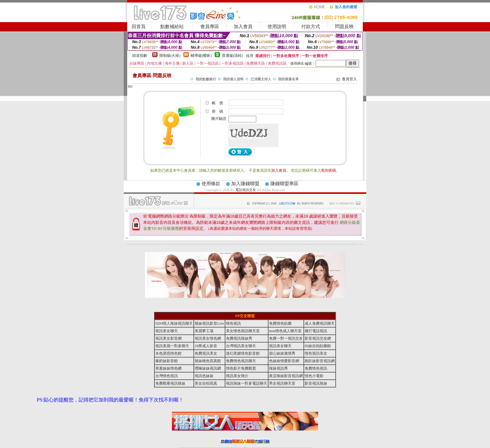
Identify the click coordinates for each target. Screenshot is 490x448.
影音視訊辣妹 (316, 383)
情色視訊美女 (316, 353)
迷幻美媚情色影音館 (243, 353)
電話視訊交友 (246, 190)
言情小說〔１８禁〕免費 (359, 244)
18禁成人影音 (206, 346)
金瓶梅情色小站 (266, 244)
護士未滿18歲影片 (236, 244)
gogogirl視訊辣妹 (151, 244)
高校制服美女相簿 (314, 244)
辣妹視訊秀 (278, 368)
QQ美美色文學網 (171, 244)
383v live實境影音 (259, 244)
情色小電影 (314, 376)
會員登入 (349, 79)
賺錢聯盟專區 (284, 184)
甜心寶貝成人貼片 (162, 244)
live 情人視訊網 (247, 244)
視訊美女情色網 (208, 338)
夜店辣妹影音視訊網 (286, 376)
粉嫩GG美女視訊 (231, 244)
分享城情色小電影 (268, 244)
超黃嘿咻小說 (188, 244)
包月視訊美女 (282, 244)
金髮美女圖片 (347, 244)
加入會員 (243, 27)
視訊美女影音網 (168, 338)
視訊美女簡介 (237, 376)
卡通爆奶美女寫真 (242, 244)
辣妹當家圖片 (326, 244)
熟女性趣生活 (195, 244)
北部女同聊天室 (264, 244)
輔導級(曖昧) (201, 56)
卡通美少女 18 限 (229, 244)
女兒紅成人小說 (342, 244)
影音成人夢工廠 (149, 244)
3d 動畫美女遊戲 (217, 244)
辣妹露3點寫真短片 (275, 244)
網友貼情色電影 (288, 244)
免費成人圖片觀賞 (167, 244)
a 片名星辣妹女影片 (130, 244)
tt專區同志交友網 (201, 244)
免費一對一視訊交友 (286, 338)
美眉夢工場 (204, 331)
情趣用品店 (321, 244)
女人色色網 (299, 244)
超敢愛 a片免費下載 (177, 244)
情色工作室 (190, 244)
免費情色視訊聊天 (241, 361)
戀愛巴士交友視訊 (159, 244)
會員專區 (210, 27)
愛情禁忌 (155, 244)
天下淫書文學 (164, 244)
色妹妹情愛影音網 (284, 361)
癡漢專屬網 (194, 244)
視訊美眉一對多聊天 (172, 346)
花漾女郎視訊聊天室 (293, 244)
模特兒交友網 (271, 244)
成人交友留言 (224, 244)
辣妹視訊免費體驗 (310, 244)
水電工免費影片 (278, 244)
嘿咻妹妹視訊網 (208, 368)
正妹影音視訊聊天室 (301, 244)
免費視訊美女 (206, 353)
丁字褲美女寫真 (297, 244)
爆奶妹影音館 (167, 361)
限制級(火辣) (170, 56)
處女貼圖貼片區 (143, 244)
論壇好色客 (349, 244)
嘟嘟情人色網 (179, 244)
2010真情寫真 (234, 244)
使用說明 (277, 27)
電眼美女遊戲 (227, 244)
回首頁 (139, 27)
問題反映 (344, 27)
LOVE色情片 (186, 244)
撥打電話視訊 (316, 331)
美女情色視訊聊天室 (243, 331)
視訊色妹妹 (204, 376)
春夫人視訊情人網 (290, 244)
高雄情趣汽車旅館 (209, 244)
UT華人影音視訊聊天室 (134, 244)
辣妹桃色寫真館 (208, 361)
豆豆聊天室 (284, 244)
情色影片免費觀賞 (241, 368)
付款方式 (311, 27)
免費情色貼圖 (280, 323)
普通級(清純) (232, 56)
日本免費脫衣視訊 (304, 244)
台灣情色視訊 (167, 376)
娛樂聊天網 (138, 244)
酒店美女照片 (212, 244)
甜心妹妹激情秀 (282, 353)
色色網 (252, 244)
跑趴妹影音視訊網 (320, 361)
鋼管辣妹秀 (335, 244)
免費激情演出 (312, 244)
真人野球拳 (295, 244)
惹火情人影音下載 (245, 244)
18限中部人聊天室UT (204, 244)
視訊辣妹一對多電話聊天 (247, 383)
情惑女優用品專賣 (250, 244)
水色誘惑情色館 (168, 353)
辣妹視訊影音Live (209, 323)
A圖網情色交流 (273, 244)
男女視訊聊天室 (282, 383)
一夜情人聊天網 (280, 244)
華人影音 (324, 244)
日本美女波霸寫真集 (174, 244)
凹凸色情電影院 (330, 244)
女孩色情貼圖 (169, 244)
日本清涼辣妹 (319, 244)
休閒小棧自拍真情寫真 (220, 244)
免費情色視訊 (316, 368)
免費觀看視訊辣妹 (170, 383)
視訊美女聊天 (167, 331)
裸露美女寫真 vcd (214, 244)
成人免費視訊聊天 (320, 323)
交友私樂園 (184, 244)
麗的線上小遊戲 (317, 244)
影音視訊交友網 (318, 338)
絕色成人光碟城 (332, 244)
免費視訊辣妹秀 (239, 338)
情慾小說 (141, 244)
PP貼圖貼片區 (139, 244)
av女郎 (238, 244)
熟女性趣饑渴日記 (207, 244)
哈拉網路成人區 (157, 244)
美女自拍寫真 (206, 383)
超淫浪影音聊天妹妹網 (146, 244)
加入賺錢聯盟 (245, 184)
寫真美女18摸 (350, 244)
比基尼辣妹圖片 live (182, 244)
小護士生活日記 (198, 244)
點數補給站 (172, 27)
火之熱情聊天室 (356, 244)
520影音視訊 (354, 244)
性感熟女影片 (153, 244)
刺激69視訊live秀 (256, 244)
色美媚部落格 (192, 244)
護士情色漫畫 (328, 244)
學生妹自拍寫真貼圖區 (339, 244)
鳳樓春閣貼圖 (323, 244)
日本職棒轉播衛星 (261, 244)
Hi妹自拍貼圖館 (318, 346)
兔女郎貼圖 (352, 244)
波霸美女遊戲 (253, 244)
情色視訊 (233, 323)
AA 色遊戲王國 (240, 244)
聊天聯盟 (286, 244)
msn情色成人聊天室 (285, 331)
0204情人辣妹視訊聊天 (174, 323)
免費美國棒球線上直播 (307, 244)
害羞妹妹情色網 (128, 244)
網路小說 (136, 244)
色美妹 (199, 244)
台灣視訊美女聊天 (241, 346)
